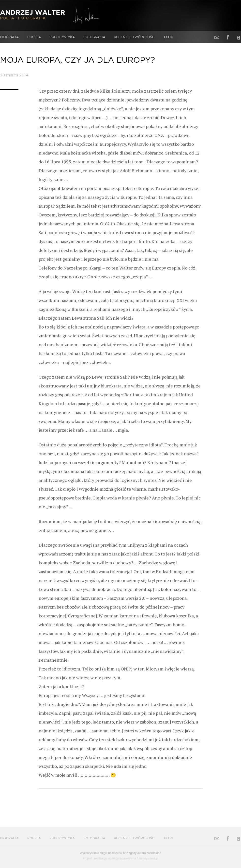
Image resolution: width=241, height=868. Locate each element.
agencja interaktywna (122, 858)
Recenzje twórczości (135, 37)
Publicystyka (62, 37)
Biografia (9, 37)
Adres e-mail (217, 37)
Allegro (239, 37)
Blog (169, 37)
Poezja (34, 37)
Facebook (228, 37)
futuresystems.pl (147, 858)
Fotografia (94, 37)
